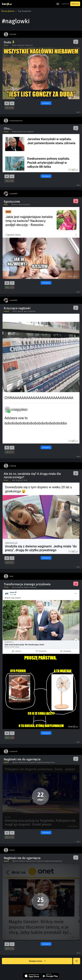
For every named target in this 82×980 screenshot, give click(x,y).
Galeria (6, 762)
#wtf (14, 480)
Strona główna (8, 11)
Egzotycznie (12, 202)
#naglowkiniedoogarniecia (53, 861)
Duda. (9, 42)
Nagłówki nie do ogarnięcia (22, 759)
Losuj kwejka (78, 962)
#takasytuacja (24, 762)
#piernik (27, 587)
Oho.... (8, 128)
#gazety (21, 311)
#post (26, 311)
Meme (6, 205)
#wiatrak (33, 587)
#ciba (26, 480)
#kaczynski (22, 132)
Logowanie (65, 4)
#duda (14, 45)
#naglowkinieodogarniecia (46, 762)
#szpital (15, 132)
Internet (6, 311)
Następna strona (37, 961)
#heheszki (22, 861)
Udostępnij (46, 103)
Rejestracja (75, 4)
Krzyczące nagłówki (17, 308)
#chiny (15, 311)
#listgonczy (29, 45)
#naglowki (21, 45)
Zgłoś (78, 112)
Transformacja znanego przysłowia (27, 584)
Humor (6, 45)
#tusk (14, 587)
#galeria (15, 762)
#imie (20, 205)
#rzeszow (15, 205)
